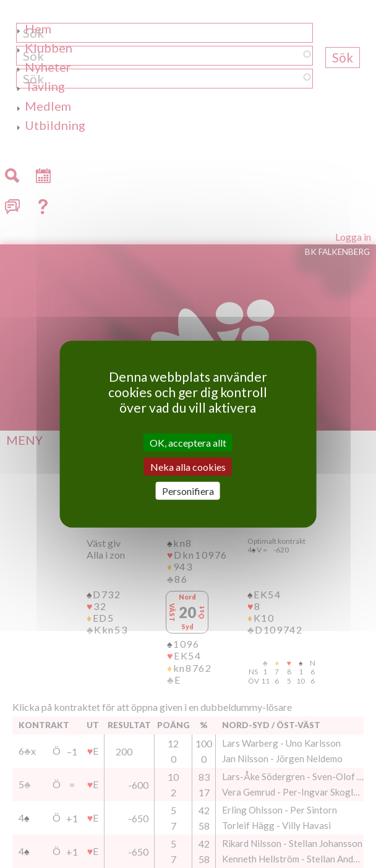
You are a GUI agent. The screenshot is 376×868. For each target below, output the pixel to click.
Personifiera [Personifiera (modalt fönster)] (188, 491)
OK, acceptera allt (188, 442)
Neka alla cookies (188, 466)
